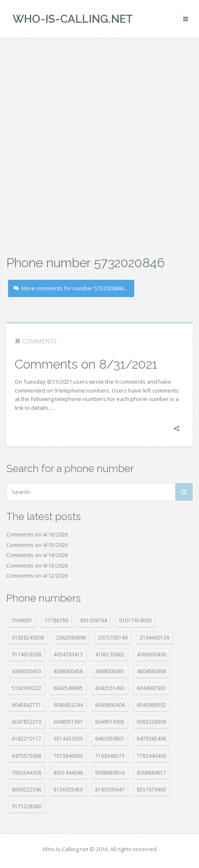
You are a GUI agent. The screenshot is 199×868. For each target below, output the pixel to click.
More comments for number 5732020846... (70, 288)
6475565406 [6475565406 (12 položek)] (151, 739)
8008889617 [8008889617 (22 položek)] (151, 773)
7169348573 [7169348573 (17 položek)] (110, 756)
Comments (40, 341)
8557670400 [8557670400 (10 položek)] (151, 790)
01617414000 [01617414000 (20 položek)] (135, 620)
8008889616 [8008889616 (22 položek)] (110, 773)
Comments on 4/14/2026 (37, 555)
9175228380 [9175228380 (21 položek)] (27, 806)
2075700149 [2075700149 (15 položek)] (113, 638)
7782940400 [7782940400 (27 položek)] (151, 756)
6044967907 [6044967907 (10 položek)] (151, 688)
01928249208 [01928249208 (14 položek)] (28, 638)
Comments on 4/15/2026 (37, 545)
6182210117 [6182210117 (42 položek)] (27, 739)
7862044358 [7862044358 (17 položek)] (27, 773)
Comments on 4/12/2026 (37, 576)
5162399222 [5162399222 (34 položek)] (27, 688)
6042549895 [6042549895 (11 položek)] (68, 688)
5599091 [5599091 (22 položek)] (22, 620)
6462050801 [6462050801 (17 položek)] (110, 739)
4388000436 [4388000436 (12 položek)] (151, 654)
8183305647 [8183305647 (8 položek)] (110, 790)
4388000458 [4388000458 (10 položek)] (68, 671)
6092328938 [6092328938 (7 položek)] (151, 722)
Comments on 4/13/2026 (37, 565)
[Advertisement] (99, 146)
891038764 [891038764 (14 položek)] (94, 620)
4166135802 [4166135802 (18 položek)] (110, 654)
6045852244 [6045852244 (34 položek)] (68, 705)
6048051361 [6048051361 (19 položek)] (68, 722)
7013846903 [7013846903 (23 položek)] (68, 756)
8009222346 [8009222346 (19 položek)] (27, 790)
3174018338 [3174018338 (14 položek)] (27, 654)
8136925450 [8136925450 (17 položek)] (68, 790)
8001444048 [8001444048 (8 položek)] (68, 773)
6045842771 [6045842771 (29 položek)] (27, 705)
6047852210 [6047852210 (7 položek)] (27, 722)
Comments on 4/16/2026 (37, 534)
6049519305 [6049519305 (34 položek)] (110, 722)
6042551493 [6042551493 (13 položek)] (110, 688)
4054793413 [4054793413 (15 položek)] (68, 654)
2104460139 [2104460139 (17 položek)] (154, 638)
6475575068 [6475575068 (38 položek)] (27, 756)
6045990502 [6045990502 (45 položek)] (151, 705)
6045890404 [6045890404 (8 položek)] (110, 705)
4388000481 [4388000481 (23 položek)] (110, 671)
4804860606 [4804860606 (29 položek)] (151, 671)
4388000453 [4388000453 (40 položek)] (27, 671)
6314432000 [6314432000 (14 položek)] (68, 739)
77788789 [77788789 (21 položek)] (56, 620)
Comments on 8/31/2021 (86, 364)
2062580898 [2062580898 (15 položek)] (71, 638)
